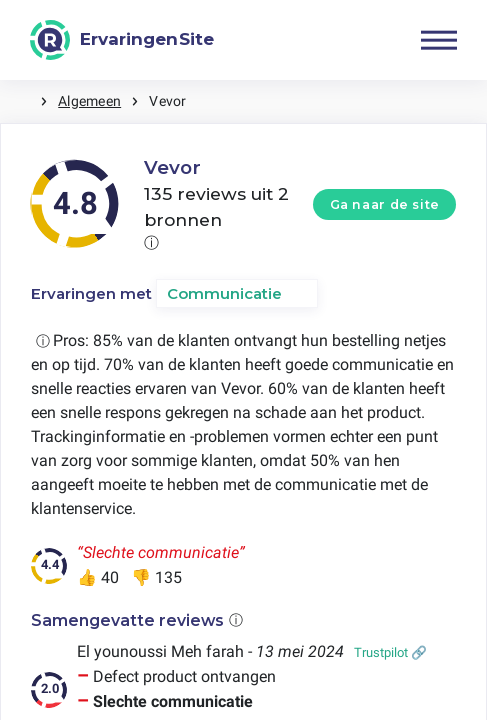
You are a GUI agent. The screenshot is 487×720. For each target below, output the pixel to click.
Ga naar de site (385, 204)
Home (20, 101)
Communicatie (224, 293)
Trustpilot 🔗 (390, 652)
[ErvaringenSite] (122, 40)
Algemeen (89, 101)
